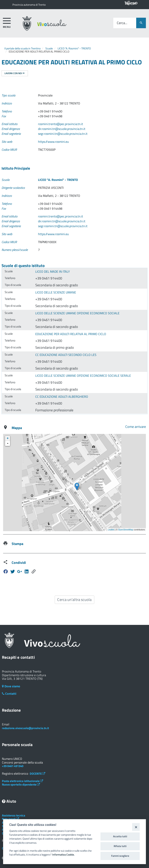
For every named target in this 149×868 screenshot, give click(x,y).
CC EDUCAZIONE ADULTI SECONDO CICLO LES (66, 355)
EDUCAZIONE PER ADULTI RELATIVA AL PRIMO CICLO (71, 334)
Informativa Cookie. (63, 855)
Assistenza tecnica (14, 815)
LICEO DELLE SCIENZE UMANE (56, 292)
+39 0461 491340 (13, 766)
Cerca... (122, 23)
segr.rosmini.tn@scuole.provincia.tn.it (63, 134)
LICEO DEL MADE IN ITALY (53, 272)
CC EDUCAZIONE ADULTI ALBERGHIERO (62, 397)
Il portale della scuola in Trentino (23, 48)
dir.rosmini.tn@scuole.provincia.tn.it (62, 129)
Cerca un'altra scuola (74, 600)
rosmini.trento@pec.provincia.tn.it (61, 124)
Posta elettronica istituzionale (23, 781)
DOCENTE (37, 774)
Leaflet (111, 530)
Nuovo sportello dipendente (21, 784)
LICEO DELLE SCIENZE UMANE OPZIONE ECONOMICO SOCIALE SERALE (83, 376)
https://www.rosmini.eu (53, 142)
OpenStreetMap (126, 530)
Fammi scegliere (120, 856)
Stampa (17, 544)
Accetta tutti (120, 836)
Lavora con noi (15, 73)
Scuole (49, 48)
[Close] (136, 827)
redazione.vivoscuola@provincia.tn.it (25, 728)
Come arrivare (136, 427)
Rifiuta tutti (120, 846)
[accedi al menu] (7, 22)
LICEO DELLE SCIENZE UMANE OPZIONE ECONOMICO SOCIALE (77, 313)
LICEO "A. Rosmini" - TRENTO (74, 48)
